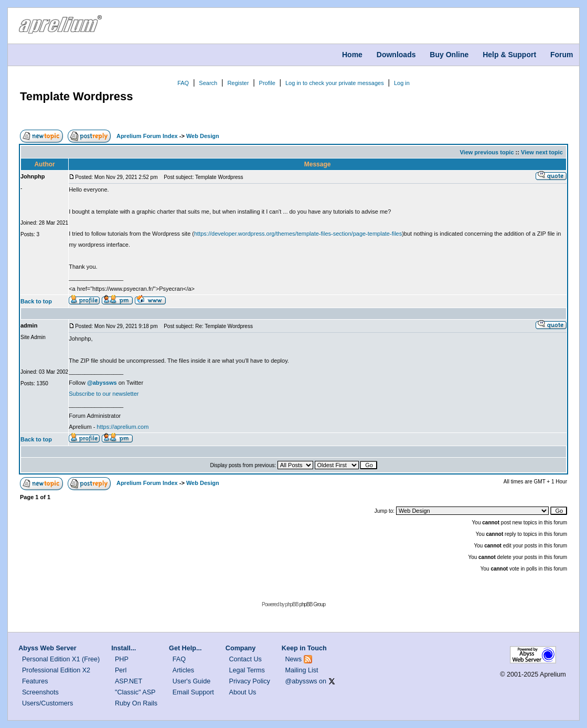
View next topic (542, 152)
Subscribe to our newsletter (104, 394)
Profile (267, 83)
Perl (121, 670)
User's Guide (191, 681)
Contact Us (246, 659)
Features (35, 681)
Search (208, 83)
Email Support (193, 692)
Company (241, 648)
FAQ (183, 83)
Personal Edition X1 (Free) (61, 659)
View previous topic (487, 152)
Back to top (36, 301)
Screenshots (40, 692)
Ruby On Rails (136, 703)
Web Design (203, 136)
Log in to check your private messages (335, 83)
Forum (562, 55)
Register (238, 83)
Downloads (396, 55)
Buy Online (449, 55)
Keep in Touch (304, 648)
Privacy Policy (250, 681)
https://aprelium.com (122, 427)
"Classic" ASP (135, 692)
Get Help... (185, 648)
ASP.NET (129, 681)
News (294, 659)
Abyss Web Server (47, 648)
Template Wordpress (77, 96)
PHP (122, 659)
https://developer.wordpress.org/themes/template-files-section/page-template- (293, 234)
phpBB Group (312, 604)
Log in (402, 83)
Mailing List (302, 670)
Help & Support (509, 55)
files (397, 234)
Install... (124, 648)
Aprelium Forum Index (147, 136)
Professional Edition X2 (56, 670)
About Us (243, 692)
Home (352, 55)
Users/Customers (47, 703)
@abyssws (301, 681)
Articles (183, 670)
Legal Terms (247, 670)
